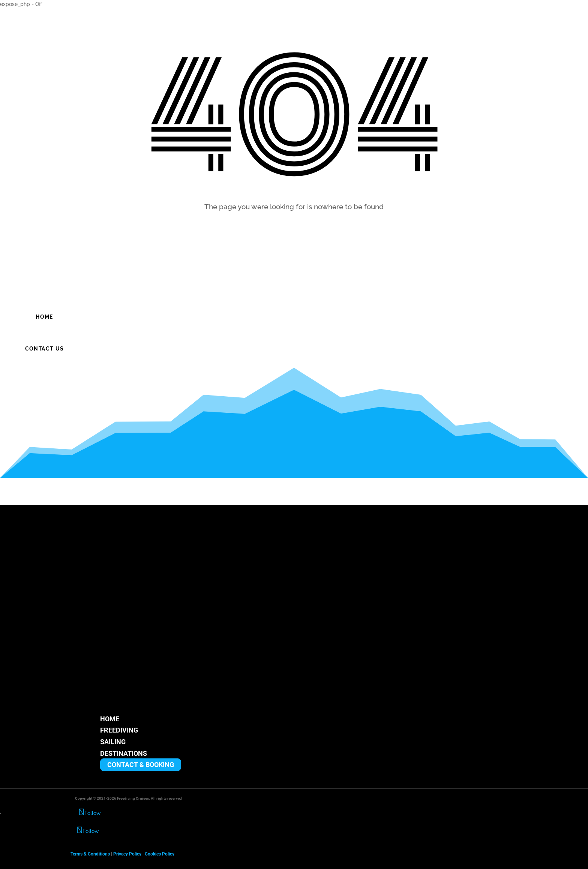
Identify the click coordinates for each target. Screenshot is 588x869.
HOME (110, 719)
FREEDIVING (119, 730)
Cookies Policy (160, 854)
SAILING (113, 742)
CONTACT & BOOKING (141, 765)
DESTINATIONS (124, 753)
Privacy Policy (127, 854)
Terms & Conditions (90, 854)
